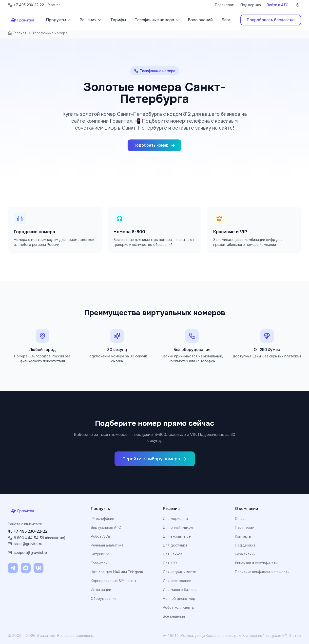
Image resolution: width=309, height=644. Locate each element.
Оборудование (104, 599)
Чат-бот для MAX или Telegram (117, 572)
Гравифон (99, 563)
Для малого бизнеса (180, 590)
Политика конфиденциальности (262, 572)
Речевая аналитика (107, 545)
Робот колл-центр (179, 607)
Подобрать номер (154, 145)
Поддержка (251, 5)
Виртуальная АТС (106, 527)
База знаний (245, 554)
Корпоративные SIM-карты (113, 581)
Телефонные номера (50, 33)
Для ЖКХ (170, 563)
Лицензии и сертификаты (256, 563)
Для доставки (175, 545)
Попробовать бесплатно (271, 20)
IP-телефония (102, 519)
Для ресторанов (177, 581)
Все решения (174, 616)
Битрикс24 (100, 554)
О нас (240, 519)
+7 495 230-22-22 (28, 531)
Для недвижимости (180, 572)
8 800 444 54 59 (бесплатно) (37, 538)
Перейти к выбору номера (155, 459)
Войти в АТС (278, 5)
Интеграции (101, 590)
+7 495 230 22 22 (26, 5)
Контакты (243, 536)
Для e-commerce (177, 536)
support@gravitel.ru (27, 553)
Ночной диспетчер (179, 599)
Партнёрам (225, 5)
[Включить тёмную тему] (298, 5)
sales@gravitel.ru (25, 544)
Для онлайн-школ (178, 527)
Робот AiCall (101, 536)
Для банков (173, 554)
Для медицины (175, 519)
